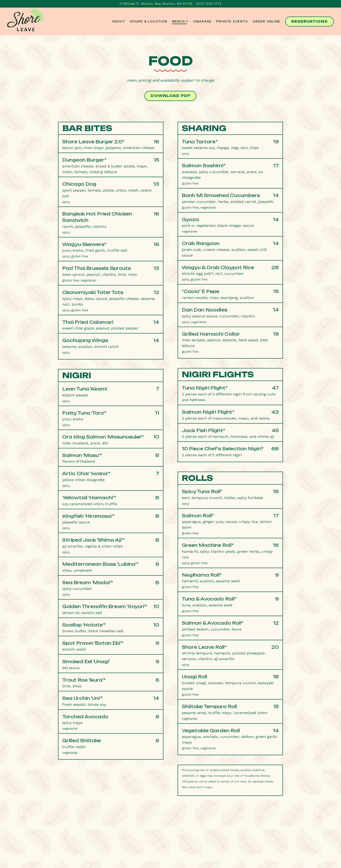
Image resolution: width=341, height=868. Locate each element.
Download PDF (170, 96)
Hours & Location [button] (149, 21)
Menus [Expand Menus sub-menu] (180, 21)
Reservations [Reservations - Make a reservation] (310, 22)
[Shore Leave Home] (24, 21)
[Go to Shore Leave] (156, 4)
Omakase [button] (202, 21)
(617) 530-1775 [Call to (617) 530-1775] (209, 4)
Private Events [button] (232, 21)
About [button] (119, 21)
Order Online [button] (267, 21)
